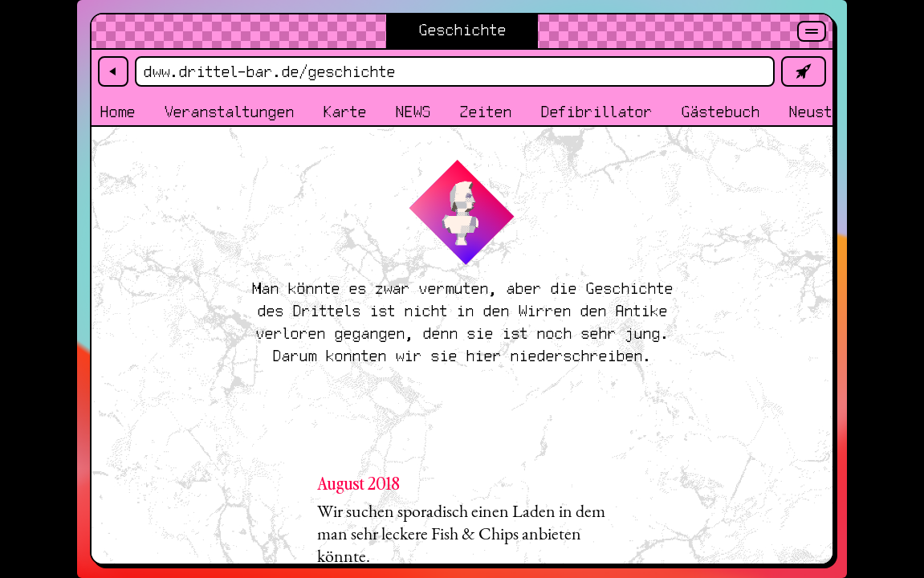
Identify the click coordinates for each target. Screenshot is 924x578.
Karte (344, 113)
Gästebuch (720, 113)
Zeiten (485, 113)
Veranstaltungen (229, 113)
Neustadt (823, 113)
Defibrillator (596, 113)
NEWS (413, 113)
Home (117, 113)
